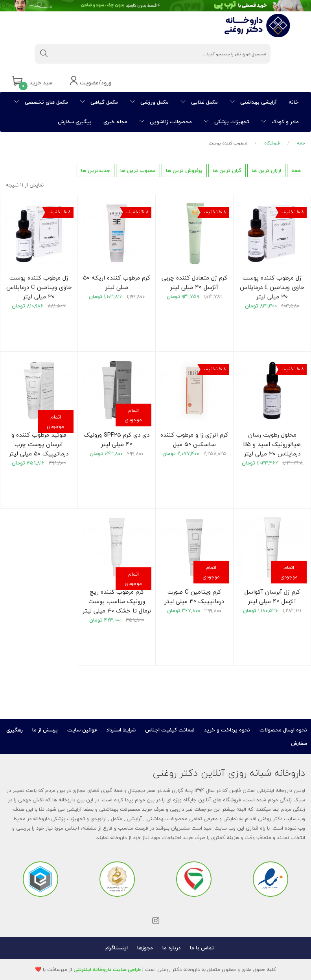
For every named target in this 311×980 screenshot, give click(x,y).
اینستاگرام (117, 948)
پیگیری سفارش (75, 122)
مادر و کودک (280, 122)
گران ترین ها (227, 170)
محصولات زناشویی (166, 122)
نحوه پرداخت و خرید (227, 730)
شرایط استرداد (121, 730)
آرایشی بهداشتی (253, 102)
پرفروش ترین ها (184, 170)
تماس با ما (202, 948)
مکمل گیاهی (99, 102)
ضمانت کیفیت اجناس (170, 730)
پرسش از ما (45, 730)
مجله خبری (115, 122)
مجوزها (145, 948)
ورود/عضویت (90, 83)
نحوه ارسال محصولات (283, 730)
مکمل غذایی (199, 102)
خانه (294, 102)
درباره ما (171, 948)
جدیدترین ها (96, 170)
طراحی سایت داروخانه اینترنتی (107, 969)
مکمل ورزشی (149, 102)
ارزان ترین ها (266, 170)
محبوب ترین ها (138, 170)
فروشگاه (272, 143)
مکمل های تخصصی (41, 102)
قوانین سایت (82, 730)
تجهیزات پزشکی (226, 122)
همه (296, 170)
